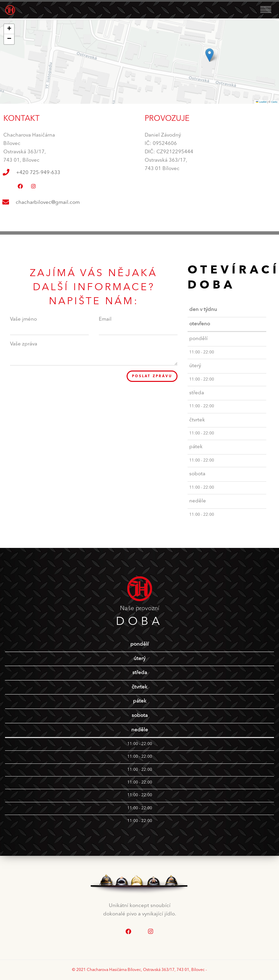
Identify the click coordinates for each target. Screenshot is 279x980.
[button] (210, 55)
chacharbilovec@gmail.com (48, 203)
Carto (274, 102)
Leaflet (261, 102)
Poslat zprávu (149, 377)
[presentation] (61, 384)
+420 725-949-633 (38, 173)
